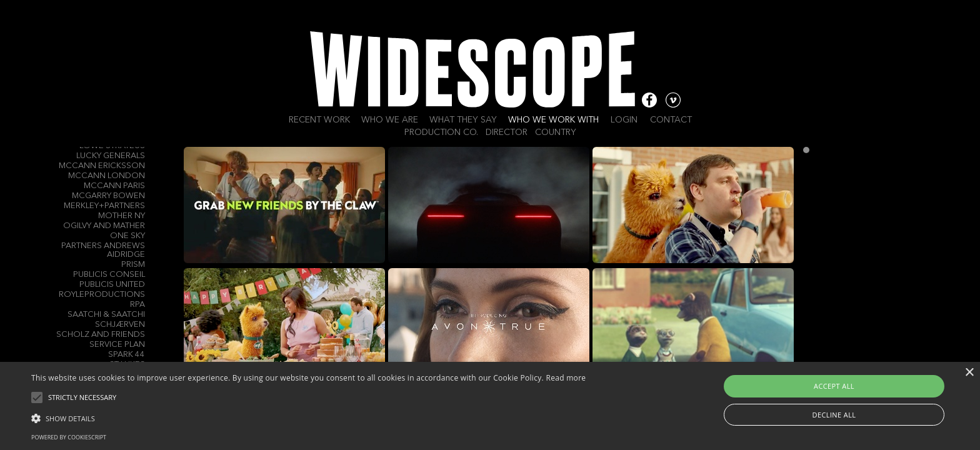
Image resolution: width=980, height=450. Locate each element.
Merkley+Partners (104, 206)
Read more (566, 378)
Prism (133, 265)
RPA (137, 305)
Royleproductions (102, 295)
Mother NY (122, 216)
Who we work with (553, 120)
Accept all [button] (834, 386)
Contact (671, 120)
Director (507, 132)
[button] (308, 417)
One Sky (127, 236)
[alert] (490, 406)
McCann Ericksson (102, 166)
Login (624, 120)
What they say (463, 120)
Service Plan (117, 345)
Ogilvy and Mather (104, 226)
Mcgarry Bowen (108, 196)
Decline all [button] (834, 415)
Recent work (319, 120)
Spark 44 (127, 355)
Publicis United (112, 285)
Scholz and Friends (101, 335)
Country (556, 132)
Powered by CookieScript (69, 437)
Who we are (390, 120)
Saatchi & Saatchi (106, 315)
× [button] (969, 373)
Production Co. (441, 132)
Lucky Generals (111, 156)
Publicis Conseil (109, 275)
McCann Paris (114, 186)
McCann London (107, 176)
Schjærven (120, 325)
